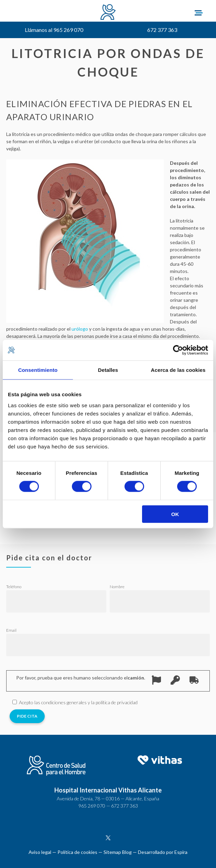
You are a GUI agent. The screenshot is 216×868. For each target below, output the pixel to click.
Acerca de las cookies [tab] (178, 370)
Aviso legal (40, 852)
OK (175, 514)
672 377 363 (162, 30)
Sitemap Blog (118, 852)
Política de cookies (77, 852)
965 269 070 (92, 806)
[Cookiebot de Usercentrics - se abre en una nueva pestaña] (178, 350)
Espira (181, 852)
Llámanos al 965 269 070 (54, 30)
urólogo (80, 329)
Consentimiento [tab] (38, 370)
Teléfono (14, 587)
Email (11, 630)
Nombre (117, 587)
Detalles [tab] (108, 370)
